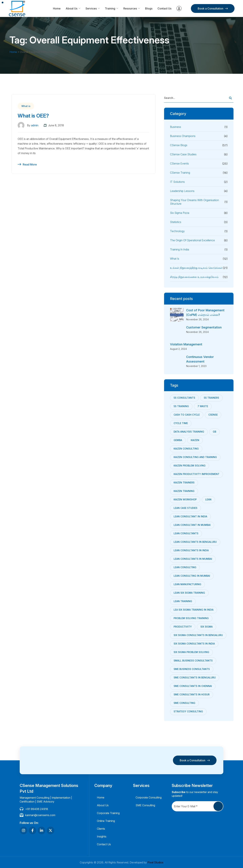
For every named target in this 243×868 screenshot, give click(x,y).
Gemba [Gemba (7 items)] (178, 440)
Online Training (106, 821)
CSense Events (179, 163)
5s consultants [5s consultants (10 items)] (184, 398)
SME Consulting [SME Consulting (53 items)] (184, 703)
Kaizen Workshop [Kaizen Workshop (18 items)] (185, 499)
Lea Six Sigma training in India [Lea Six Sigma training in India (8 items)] (194, 610)
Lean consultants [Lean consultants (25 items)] (186, 533)
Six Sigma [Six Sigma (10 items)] (207, 627)
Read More (30, 164)
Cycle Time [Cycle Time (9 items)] (181, 423)
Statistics (176, 222)
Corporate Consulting (149, 797)
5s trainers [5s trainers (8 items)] (211, 398)
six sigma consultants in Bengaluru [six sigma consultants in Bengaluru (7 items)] (198, 635)
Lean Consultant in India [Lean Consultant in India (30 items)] (190, 516)
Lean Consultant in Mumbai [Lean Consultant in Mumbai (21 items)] (192, 525)
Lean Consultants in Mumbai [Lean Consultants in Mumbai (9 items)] (193, 559)
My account (179, 8)
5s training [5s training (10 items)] (181, 406)
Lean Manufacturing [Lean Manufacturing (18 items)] (187, 584)
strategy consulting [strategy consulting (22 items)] (188, 711)
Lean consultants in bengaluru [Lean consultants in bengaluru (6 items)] (195, 542)
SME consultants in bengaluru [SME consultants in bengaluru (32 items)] (195, 677)
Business (176, 127)
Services (91, 8)
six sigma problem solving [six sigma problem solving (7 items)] (191, 652)
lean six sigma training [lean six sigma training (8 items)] (189, 593)
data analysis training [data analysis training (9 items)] (189, 432)
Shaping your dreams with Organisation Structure (194, 202)
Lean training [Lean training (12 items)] (183, 601)
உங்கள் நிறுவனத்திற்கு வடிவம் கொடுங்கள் (196, 268)
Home (57, 8)
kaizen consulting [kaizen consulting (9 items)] (186, 449)
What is (26, 106)
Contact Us (164, 8)
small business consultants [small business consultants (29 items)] (193, 661)
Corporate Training (108, 813)
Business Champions (183, 136)
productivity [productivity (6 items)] (183, 627)
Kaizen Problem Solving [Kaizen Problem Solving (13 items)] (190, 466)
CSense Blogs (179, 145)
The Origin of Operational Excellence (192, 240)
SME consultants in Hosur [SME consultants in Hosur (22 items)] (192, 694)
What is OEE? (33, 116)
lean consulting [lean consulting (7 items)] (185, 567)
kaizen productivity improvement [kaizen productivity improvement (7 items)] (197, 474)
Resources (130, 8)
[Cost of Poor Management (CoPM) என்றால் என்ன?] (177, 315)
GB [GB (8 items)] (214, 432)
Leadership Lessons (182, 191)
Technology (177, 231)
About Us (72, 8)
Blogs (149, 8)
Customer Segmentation (204, 327)
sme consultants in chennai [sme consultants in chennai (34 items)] (193, 686)
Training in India (180, 249)
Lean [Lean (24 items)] (208, 499)
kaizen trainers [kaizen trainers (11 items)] (184, 482)
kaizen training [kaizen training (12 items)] (184, 491)
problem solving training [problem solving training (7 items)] (191, 618)
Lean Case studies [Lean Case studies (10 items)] (185, 508)
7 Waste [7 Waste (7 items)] (203, 406)
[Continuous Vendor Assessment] (177, 361)
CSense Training (180, 173)
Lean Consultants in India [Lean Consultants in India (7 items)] (191, 550)
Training (110, 8)
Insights (102, 836)
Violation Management (186, 344)
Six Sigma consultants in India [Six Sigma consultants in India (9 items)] (194, 644)
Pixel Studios (155, 862)
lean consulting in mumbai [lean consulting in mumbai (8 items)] (192, 576)
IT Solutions (177, 182)
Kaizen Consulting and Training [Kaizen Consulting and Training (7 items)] (195, 457)
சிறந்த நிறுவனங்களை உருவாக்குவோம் (194, 277)
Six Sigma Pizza (180, 213)
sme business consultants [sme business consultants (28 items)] (192, 669)
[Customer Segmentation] (177, 332)
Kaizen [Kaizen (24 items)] (195, 440)
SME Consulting (145, 805)
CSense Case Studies (183, 154)
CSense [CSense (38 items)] (213, 415)
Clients (101, 829)
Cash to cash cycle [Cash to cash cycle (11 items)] (187, 415)
